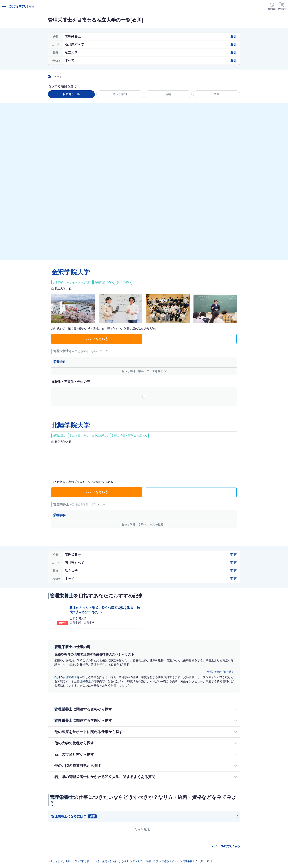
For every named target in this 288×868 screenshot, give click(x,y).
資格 (168, 94)
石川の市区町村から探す (74, 754)
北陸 (201, 861)
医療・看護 (152, 861)
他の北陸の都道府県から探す (78, 766)
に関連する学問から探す (83, 721)
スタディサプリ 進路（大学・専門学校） (70, 861)
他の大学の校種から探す (74, 743)
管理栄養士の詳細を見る (220, 672)
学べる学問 (120, 94)
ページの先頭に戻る (227, 846)
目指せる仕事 (71, 94)
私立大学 (137, 861)
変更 (233, 36)
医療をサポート (170, 861)
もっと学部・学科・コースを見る (142, 371)
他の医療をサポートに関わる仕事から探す (89, 732)
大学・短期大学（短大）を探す (112, 861)
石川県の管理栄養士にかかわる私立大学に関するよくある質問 (105, 777)
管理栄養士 (189, 861)
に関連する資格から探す (83, 709)
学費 (217, 94)
